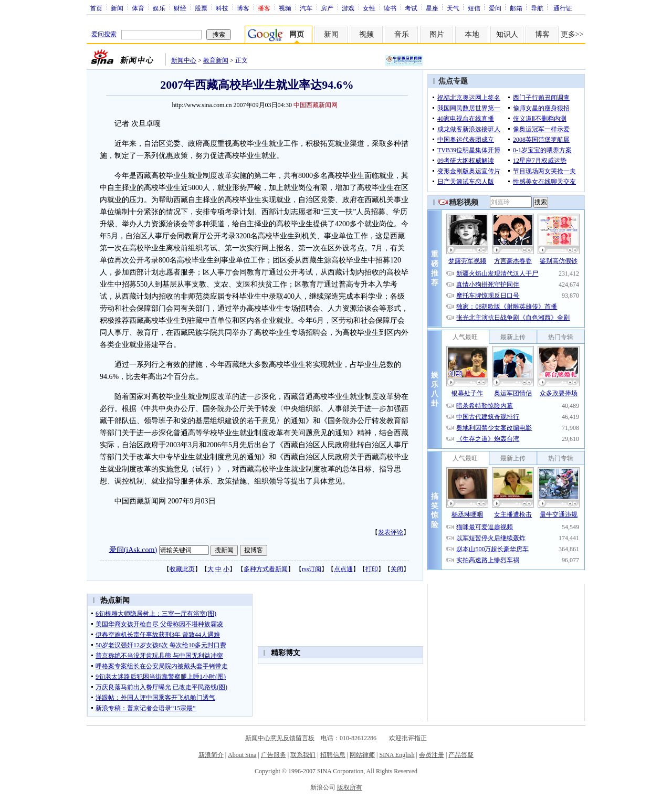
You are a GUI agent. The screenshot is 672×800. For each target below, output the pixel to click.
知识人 (507, 34)
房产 (327, 8)
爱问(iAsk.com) (133, 549)
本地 (472, 34)
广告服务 (274, 755)
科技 (222, 8)
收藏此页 (182, 569)
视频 (285, 8)
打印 (372, 569)
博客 (243, 8)
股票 (201, 8)
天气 (453, 8)
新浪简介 (211, 755)
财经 (180, 8)
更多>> (572, 34)
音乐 (402, 34)
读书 (390, 8)
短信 (474, 8)
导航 (537, 8)
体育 (138, 8)
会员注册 (432, 755)
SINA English (397, 755)
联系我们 (303, 755)
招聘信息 (333, 755)
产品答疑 (461, 755)
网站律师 (362, 755)
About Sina (242, 755)
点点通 (343, 569)
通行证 (563, 8)
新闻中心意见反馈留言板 (280, 738)
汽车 (306, 8)
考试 (411, 8)
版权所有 (350, 787)
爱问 (495, 8)
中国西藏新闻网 (316, 105)
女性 (369, 8)
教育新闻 (216, 60)
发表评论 (391, 532)
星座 (432, 8)
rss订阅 (312, 569)
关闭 (397, 569)
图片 (437, 34)
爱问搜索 (104, 34)
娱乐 (159, 8)
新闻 (117, 8)
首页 (96, 8)
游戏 (348, 8)
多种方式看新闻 (266, 569)
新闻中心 (184, 60)
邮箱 (516, 8)
